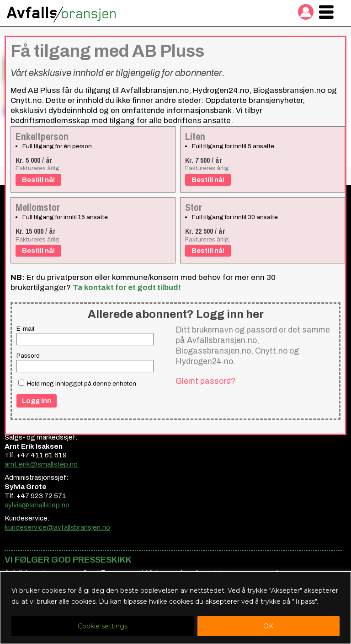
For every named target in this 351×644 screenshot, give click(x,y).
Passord (28, 356)
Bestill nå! (38, 180)
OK (268, 626)
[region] (175, 608)
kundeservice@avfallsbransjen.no (57, 527)
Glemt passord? (205, 381)
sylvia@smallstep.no (37, 505)
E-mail (25, 329)
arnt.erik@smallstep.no (41, 464)
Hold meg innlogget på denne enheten (77, 383)
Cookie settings (103, 626)
